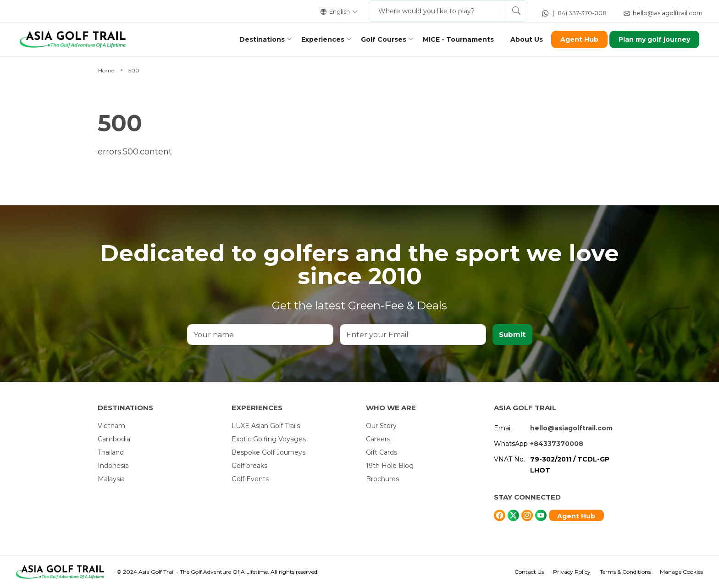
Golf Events (250, 479)
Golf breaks (249, 466)
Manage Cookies (681, 572)
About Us (524, 39)
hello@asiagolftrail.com (663, 13)
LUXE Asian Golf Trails (266, 426)
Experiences (320, 39)
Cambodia (114, 439)
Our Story (381, 426)
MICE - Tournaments (456, 39)
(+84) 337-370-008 (574, 13)
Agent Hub (577, 39)
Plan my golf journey (652, 39)
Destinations (259, 39)
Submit (512, 334)
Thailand (111, 452)
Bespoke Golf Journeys (268, 452)
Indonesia (113, 466)
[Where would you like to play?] (437, 11)
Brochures (382, 479)
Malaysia (111, 479)
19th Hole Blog (390, 466)
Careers (378, 439)
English (339, 11)
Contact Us (529, 572)
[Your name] (260, 335)
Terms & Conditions (625, 572)
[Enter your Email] (413, 335)
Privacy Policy (572, 572)
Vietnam (111, 426)
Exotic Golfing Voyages (269, 439)
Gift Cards (382, 452)
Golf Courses (381, 39)
